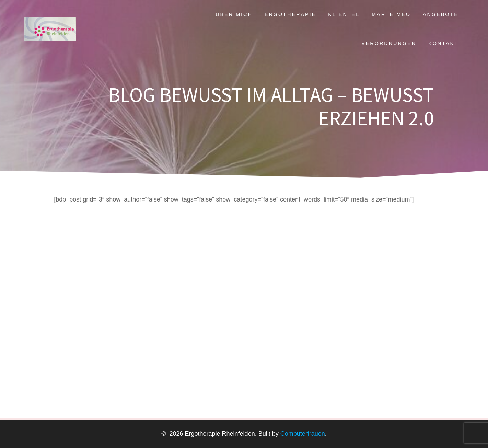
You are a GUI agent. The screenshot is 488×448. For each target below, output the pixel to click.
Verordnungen (389, 43)
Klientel (344, 14)
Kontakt (443, 43)
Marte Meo (391, 14)
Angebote (441, 14)
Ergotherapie (290, 14)
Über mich (234, 14)
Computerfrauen (302, 434)
